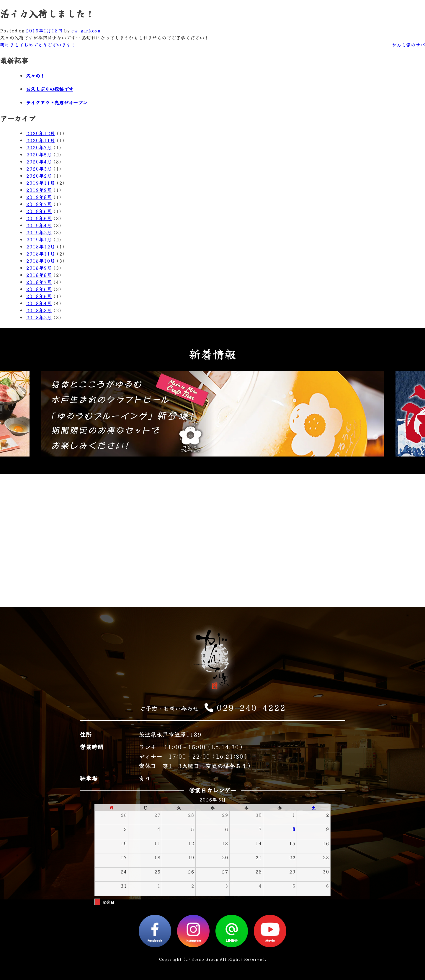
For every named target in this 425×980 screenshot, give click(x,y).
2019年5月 (39, 218)
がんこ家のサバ (408, 45)
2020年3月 (39, 168)
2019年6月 (39, 211)
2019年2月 (39, 232)
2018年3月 (39, 310)
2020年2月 (39, 176)
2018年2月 (39, 317)
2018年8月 (39, 275)
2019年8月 (39, 197)
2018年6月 (39, 289)
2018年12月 (40, 246)
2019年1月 (39, 239)
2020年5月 (39, 154)
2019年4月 (39, 225)
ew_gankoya (86, 30)
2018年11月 (40, 253)
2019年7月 (39, 204)
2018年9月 (39, 268)
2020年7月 (39, 147)
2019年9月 (39, 190)
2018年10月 (40, 261)
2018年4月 (39, 303)
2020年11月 (40, 140)
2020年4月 (39, 161)
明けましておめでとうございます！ (38, 45)
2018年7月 (39, 282)
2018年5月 (39, 296)
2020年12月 (40, 133)
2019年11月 (40, 183)
